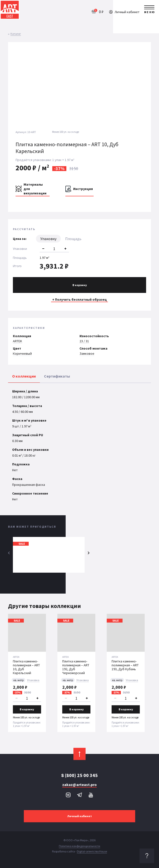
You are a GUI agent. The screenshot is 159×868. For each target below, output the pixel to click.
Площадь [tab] (73, 239)
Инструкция (83, 189)
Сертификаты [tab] (57, 376)
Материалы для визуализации (35, 189)
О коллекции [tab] (24, 376)
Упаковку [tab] (48, 239)
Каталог (16, 34)
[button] (143, 83)
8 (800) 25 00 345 (79, 775)
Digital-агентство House (92, 851)
